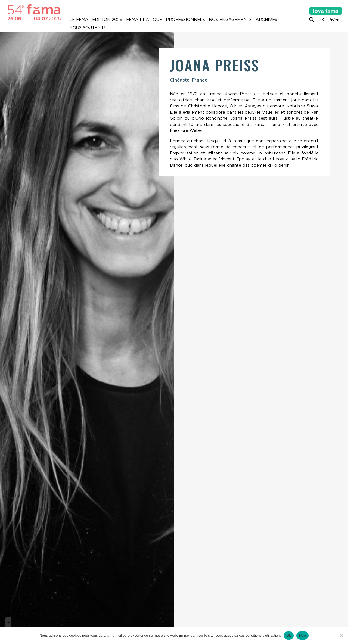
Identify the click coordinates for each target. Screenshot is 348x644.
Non (302, 635)
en (337, 20)
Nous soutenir (87, 28)
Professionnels (185, 20)
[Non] (341, 636)
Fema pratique (144, 20)
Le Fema (79, 20)
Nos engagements (230, 20)
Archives (266, 20)
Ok (289, 635)
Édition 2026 (107, 20)
